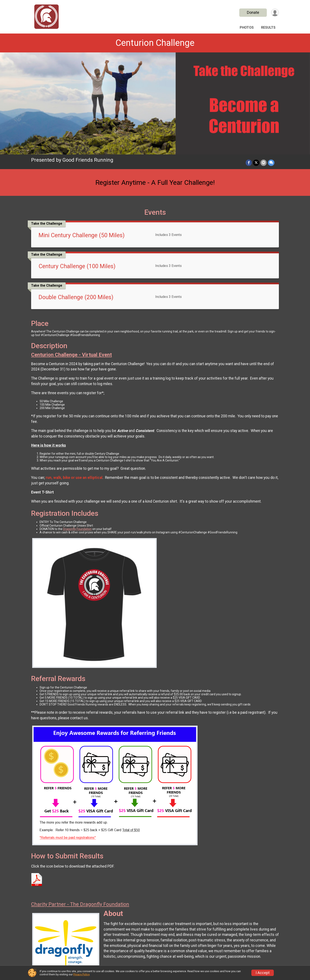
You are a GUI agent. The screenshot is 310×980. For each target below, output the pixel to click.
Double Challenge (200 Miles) (76, 297)
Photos (247, 27)
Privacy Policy (81, 974)
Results (268, 27)
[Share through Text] (271, 163)
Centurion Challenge (155, 43)
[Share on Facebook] (249, 163)
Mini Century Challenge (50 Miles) (82, 235)
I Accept (263, 973)
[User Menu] (275, 13)
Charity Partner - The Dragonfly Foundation (80, 904)
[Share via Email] (264, 163)
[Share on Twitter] (256, 163)
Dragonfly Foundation (77, 529)
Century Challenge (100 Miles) (77, 266)
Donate (253, 12)
